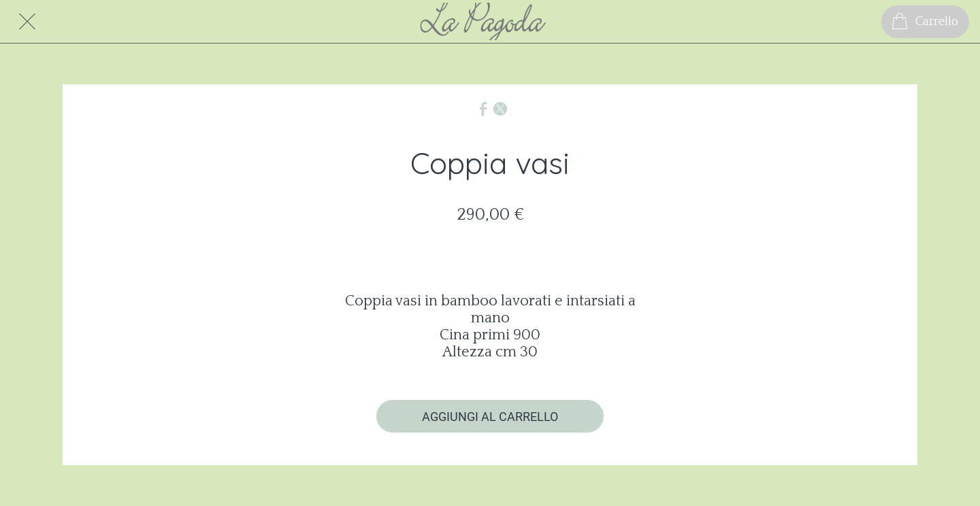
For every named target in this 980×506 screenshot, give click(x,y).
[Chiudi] (27, 22)
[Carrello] (925, 22)
